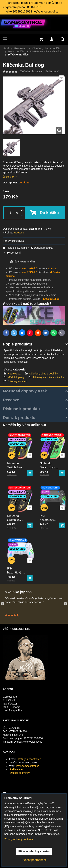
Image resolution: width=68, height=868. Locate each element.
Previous (3, 604)
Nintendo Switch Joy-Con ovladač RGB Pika (17, 464)
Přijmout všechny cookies (34, 851)
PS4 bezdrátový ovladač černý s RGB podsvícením (50, 518)
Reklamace (16, 769)
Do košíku (49, 213)
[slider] (10, 72)
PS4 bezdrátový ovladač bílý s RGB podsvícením (18, 570)
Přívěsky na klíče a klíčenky (48, 377)
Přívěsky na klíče (17, 381)
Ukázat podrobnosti (34, 860)
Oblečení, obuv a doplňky (43, 374)
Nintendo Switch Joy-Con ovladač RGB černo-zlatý (17, 518)
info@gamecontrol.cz (29, 759)
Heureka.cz (14, 374)
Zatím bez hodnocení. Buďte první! (40, 71)
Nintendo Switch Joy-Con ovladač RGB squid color (50, 465)
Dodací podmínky (20, 773)
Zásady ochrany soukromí (19, 839)
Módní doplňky (16, 377)
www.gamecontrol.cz (27, 766)
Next (65, 604)
